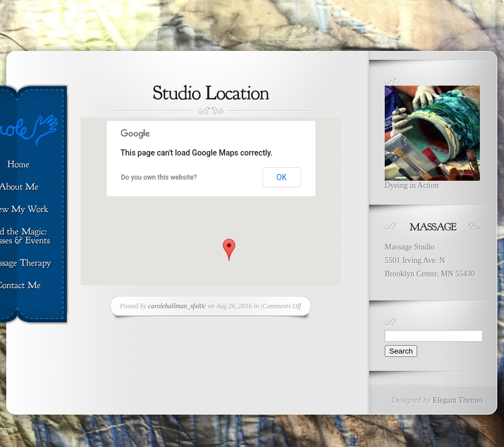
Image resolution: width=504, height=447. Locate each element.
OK (282, 177)
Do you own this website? (159, 177)
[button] (229, 250)
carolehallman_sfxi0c (177, 306)
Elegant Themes (458, 400)
